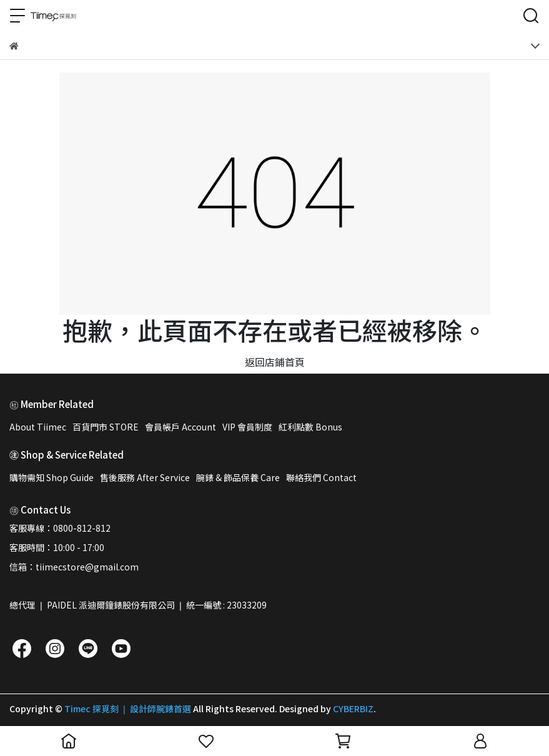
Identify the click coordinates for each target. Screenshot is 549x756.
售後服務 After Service (145, 477)
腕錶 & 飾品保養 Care (238, 477)
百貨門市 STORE (106, 427)
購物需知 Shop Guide (52, 477)
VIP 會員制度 (247, 427)
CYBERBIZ (353, 709)
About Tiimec (38, 427)
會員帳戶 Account (181, 427)
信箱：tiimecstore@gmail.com (74, 567)
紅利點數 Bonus (310, 427)
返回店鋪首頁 (275, 362)
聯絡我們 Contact (321, 477)
